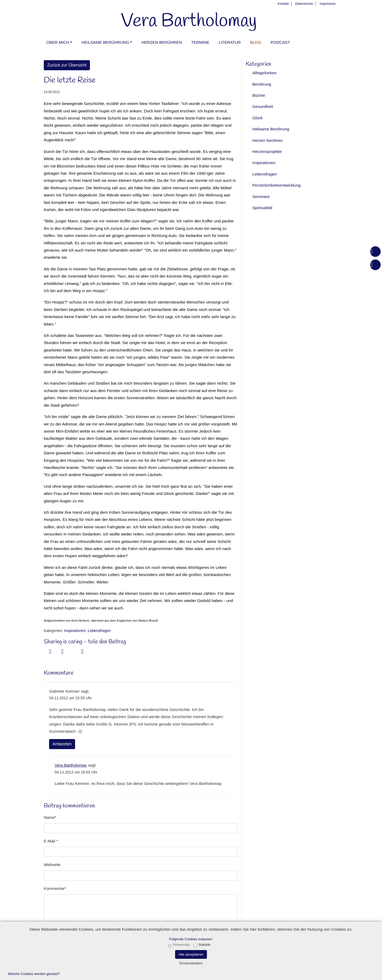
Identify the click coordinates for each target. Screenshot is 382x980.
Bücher (259, 95)
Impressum (328, 4)
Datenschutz (304, 4)
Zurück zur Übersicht (67, 65)
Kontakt (283, 4)
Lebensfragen (99, 631)
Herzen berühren (162, 42)
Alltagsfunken (264, 73)
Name (49, 817)
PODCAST (280, 42)
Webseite (52, 865)
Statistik (204, 945)
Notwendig (181, 945)
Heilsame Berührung (105, 42)
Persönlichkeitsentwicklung (276, 185)
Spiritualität (262, 208)
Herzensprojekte (267, 151)
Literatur (230, 42)
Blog (256, 42)
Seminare (261, 197)
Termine (200, 42)
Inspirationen (75, 631)
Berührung (262, 84)
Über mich (58, 42)
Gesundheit (263, 106)
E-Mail (50, 841)
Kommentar (54, 888)
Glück (257, 118)
